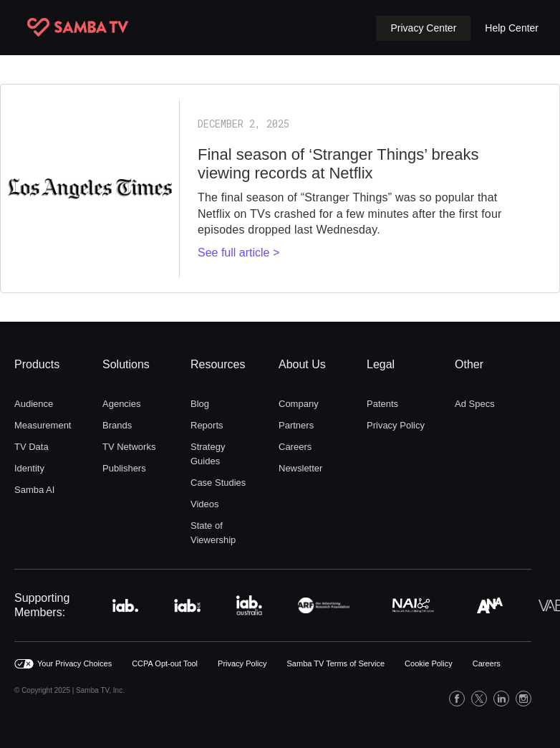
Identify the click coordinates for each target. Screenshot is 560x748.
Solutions (126, 364)
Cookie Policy (429, 663)
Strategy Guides (208, 454)
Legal (381, 364)
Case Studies (218, 483)
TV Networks (129, 447)
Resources (218, 364)
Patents (382, 404)
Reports (207, 425)
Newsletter (300, 468)
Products (37, 364)
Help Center (512, 28)
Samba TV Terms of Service (336, 663)
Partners (296, 425)
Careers (295, 447)
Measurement (43, 425)
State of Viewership (213, 533)
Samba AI (34, 490)
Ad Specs (475, 404)
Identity (29, 468)
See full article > (238, 253)
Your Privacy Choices (74, 663)
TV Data (32, 447)
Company (299, 404)
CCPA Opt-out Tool (165, 663)
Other (469, 364)
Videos (205, 504)
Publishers (124, 468)
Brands (117, 425)
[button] (423, 28)
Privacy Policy (396, 425)
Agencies (121, 404)
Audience (34, 404)
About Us (302, 364)
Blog (200, 404)
